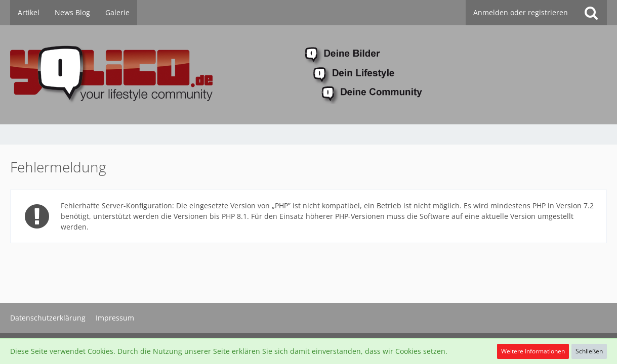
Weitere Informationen (533, 351)
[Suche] (591, 13)
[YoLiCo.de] (308, 75)
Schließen (589, 351)
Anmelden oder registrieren (521, 12)
